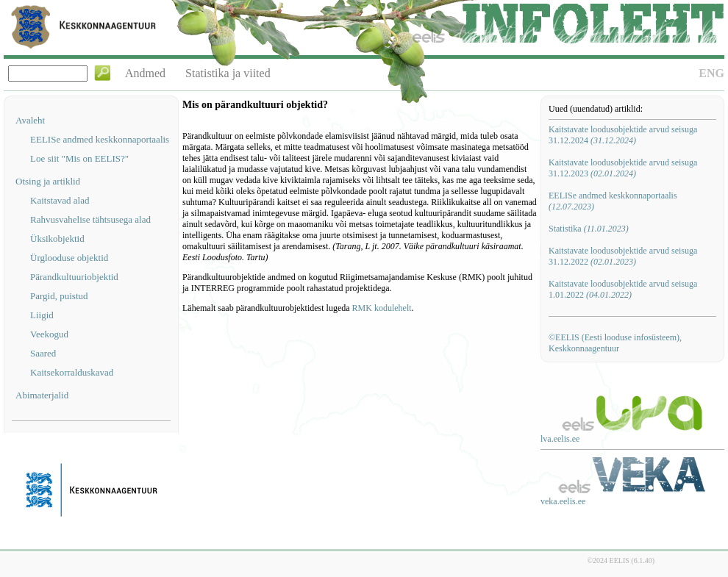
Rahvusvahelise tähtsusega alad (90, 219)
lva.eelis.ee (560, 439)
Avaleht (30, 120)
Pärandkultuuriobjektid (74, 277)
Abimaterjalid (42, 395)
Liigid (42, 315)
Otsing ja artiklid (48, 181)
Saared (43, 353)
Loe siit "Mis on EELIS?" (79, 158)
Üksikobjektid (57, 239)
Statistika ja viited (228, 73)
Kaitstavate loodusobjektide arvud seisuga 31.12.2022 (623, 256)
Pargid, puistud (59, 296)
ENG (711, 73)
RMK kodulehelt (382, 308)
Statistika (589, 229)
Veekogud (49, 334)
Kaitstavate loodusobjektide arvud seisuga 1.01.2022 (623, 289)
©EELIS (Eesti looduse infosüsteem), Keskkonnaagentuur (615, 343)
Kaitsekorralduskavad (72, 372)
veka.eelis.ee (563, 501)
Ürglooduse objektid (69, 258)
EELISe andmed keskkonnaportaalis (100, 139)
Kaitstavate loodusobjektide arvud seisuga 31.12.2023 (623, 168)
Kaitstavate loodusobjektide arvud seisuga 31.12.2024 (623, 135)
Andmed (145, 73)
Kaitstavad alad (60, 200)
